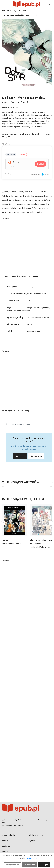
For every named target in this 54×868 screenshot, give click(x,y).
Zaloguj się (20, 456)
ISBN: (10, 331)
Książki (15, 11)
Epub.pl (6, 11)
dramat (37, 308)
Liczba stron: (13, 301)
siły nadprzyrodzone (22, 311)
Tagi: (9, 308)
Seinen (10, 311)
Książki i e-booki (8, 835)
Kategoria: (12, 287)
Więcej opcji (32, 858)
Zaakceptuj (44, 865)
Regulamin (32, 841)
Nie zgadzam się (13, 865)
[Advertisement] (27, 246)
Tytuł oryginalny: (15, 317)
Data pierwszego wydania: (20, 294)
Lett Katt (5, 540)
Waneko (16, 107)
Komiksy (25, 11)
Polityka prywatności (36, 835)
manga (29, 308)
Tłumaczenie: (13, 324)
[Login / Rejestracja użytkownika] (49, 4)
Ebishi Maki (15, 102)
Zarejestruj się (36, 456)
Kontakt (5, 852)
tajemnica (45, 308)
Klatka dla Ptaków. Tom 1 (41, 547)
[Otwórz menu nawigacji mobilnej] (4, 4)
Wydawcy (6, 846)
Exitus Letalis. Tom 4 (11, 544)
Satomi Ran (25, 102)
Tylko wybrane (29, 865)
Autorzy (5, 841)
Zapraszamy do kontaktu (13, 826)
